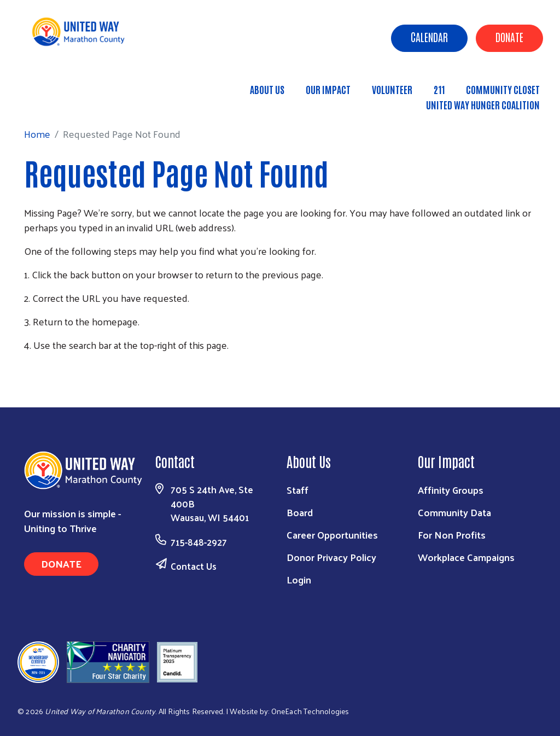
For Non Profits (452, 535)
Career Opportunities (332, 535)
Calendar (429, 37)
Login (299, 579)
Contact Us (194, 566)
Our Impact (328, 89)
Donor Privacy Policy (331, 557)
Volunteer (392, 89)
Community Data (454, 512)
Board (300, 512)
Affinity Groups (451, 490)
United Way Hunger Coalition (483, 104)
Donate (509, 37)
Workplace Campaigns (466, 557)
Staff (297, 490)
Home (65, 99)
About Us (267, 89)
